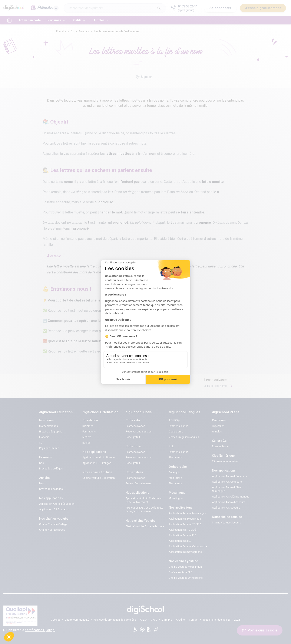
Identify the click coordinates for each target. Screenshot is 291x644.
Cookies (56, 620)
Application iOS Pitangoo (97, 463)
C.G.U (143, 620)
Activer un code (30, 20)
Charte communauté (77, 620)
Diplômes (88, 426)
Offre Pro (167, 620)
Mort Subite (175, 478)
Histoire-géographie (51, 432)
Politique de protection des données (115, 620)
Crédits (181, 620)
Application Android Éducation (57, 504)
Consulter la (29, 630)
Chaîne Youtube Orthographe (186, 578)
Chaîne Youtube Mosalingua (185, 567)
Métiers (87, 437)
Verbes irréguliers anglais (184, 437)
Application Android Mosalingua (187, 513)
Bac (42, 463)
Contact (194, 620)
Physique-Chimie (49, 448)
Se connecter (220, 8)
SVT (42, 443)
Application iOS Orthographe (185, 552)
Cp (72, 31)
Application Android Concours (229, 476)
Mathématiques (49, 426)
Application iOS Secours (226, 508)
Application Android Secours (229, 502)
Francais (84, 31)
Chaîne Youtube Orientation (99, 478)
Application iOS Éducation (54, 509)
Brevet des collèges (51, 469)
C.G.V (154, 620)
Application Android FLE (183, 535)
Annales (217, 432)
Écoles (86, 443)
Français (44, 437)
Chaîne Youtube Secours (226, 523)
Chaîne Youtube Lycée (52, 530)
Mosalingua (176, 498)
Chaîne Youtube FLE (180, 572)
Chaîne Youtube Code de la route (145, 526)
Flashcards (175, 458)
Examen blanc (220, 446)
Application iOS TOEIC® (183, 530)
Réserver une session (139, 432)
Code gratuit (133, 437)
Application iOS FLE (180, 541)
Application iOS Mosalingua (185, 519)
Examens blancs (135, 426)
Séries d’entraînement (139, 483)
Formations (89, 432)
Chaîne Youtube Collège (53, 524)
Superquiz (175, 472)
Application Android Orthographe (188, 546)
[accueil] (9, 20)
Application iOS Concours (227, 482)
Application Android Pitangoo (99, 458)
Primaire (61, 31)
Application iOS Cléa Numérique (231, 497)
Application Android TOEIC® (185, 524)
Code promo (176, 432)
